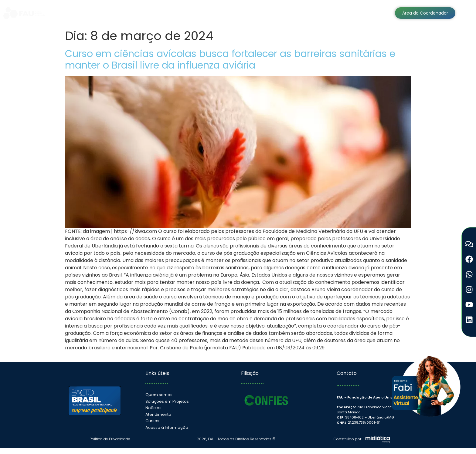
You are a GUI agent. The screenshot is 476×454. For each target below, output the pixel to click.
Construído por (347, 439)
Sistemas (202, 13)
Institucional (99, 13)
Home (65, 13)
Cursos (315, 13)
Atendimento (352, 13)
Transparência (243, 13)
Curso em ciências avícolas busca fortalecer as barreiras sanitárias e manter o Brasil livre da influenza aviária (230, 59)
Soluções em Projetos (152, 13)
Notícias (284, 13)
